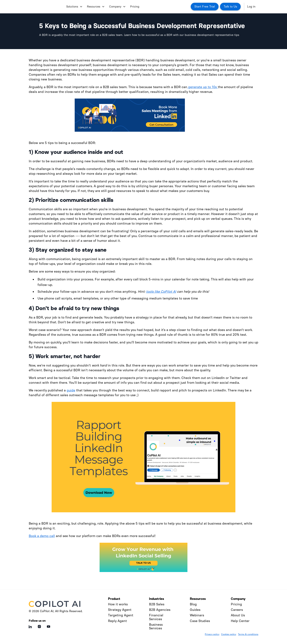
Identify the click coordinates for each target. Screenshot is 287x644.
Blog (193, 604)
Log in (251, 7)
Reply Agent (117, 621)
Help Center (240, 621)
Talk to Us (230, 7)
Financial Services (156, 617)
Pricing (135, 7)
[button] (74, 7)
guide (71, 390)
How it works (118, 604)
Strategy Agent (120, 610)
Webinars (197, 615)
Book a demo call (42, 536)
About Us (238, 615)
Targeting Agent (121, 615)
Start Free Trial (205, 7)
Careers (237, 610)
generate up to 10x (203, 87)
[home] (46, 7)
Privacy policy (212, 634)
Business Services (156, 626)
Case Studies (200, 621)
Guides (195, 610)
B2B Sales (157, 604)
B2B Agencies (160, 610)
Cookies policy (229, 634)
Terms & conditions (248, 634)
